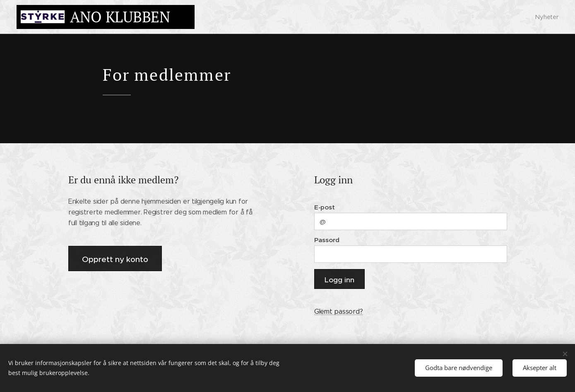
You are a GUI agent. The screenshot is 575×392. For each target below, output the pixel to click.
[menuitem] (546, 17)
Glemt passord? (338, 311)
